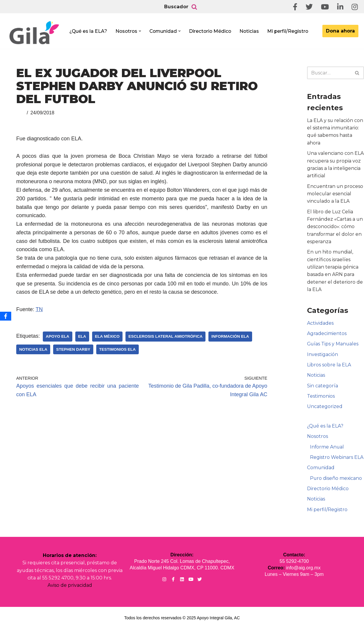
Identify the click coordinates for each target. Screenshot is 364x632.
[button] (141, 31)
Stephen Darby (73, 349)
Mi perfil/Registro (291, 31)
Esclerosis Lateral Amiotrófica (165, 336)
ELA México (107, 336)
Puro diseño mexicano (336, 481)
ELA (82, 336)
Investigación (323, 356)
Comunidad (321, 470)
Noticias (252, 31)
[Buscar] (194, 7)
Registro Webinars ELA (337, 460)
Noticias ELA (33, 349)
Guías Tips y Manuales (333, 346)
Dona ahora (340, 31)
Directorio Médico (213, 31)
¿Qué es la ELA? (88, 31)
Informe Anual (327, 449)
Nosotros (318, 439)
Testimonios (321, 398)
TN (39, 309)
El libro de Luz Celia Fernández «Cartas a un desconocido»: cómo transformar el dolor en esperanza (335, 227)
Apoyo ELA (58, 336)
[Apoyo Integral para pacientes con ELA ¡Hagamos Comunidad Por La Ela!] (34, 33)
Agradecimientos (327, 335)
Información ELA (230, 336)
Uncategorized (325, 409)
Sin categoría (323, 388)
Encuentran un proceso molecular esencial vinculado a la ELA (335, 194)
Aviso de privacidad (70, 588)
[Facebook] (6, 316)
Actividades (320, 325)
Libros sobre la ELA (329, 367)
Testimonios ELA (117, 349)
